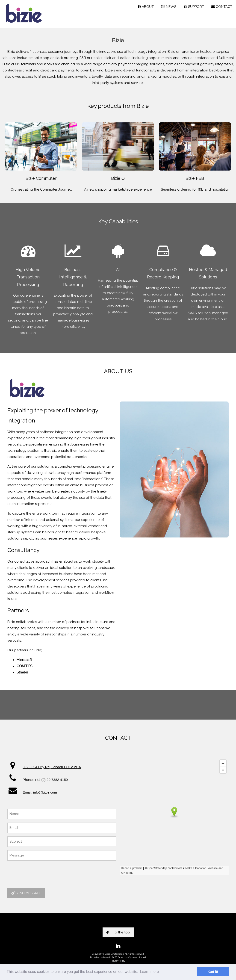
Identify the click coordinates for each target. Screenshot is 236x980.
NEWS (169, 7)
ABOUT (146, 7)
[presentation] (42, 873)
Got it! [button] (213, 972)
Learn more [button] (149, 972)
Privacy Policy (118, 961)
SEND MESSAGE (26, 893)
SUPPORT (194, 7)
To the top (118, 932)
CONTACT (222, 7)
